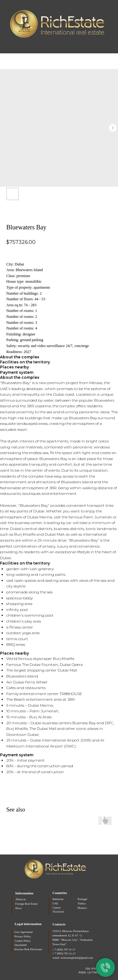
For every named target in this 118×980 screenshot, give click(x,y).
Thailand (58, 912)
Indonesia (58, 899)
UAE (56, 903)
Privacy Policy (23, 936)
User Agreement (24, 932)
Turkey (82, 903)
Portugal (83, 899)
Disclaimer (20, 945)
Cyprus (57, 908)
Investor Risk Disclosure (28, 949)
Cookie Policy (23, 941)
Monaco (82, 908)
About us (20, 899)
